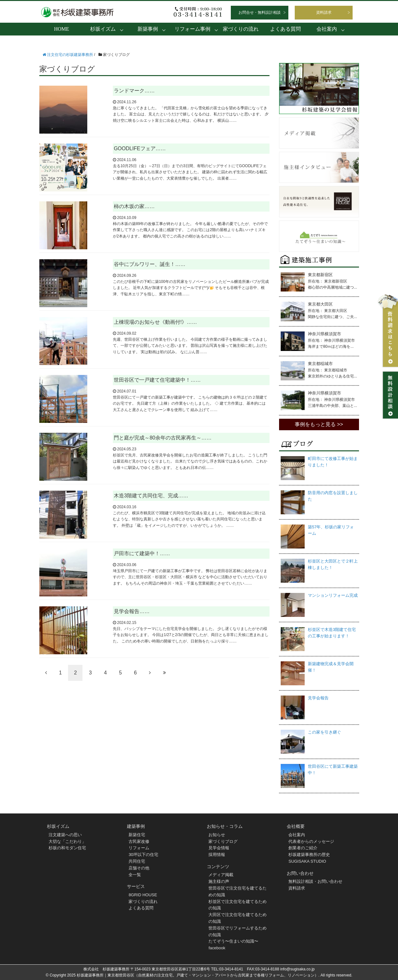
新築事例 (148, 29)
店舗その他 (139, 868)
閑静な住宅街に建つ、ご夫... (332, 317)
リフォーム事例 (192, 29)
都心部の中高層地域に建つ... (332, 287)
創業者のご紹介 (303, 848)
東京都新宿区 (320, 275)
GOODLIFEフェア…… (140, 148)
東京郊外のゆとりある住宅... (332, 376)
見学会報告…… (132, 611)
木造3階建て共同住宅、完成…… (151, 496)
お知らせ (217, 835)
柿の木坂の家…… (134, 206)
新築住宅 (137, 835)
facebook (217, 948)
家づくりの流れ (241, 29)
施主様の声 (219, 881)
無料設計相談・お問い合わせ (315, 881)
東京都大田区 (320, 304)
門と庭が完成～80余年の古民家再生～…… (163, 438)
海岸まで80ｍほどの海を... (331, 346)
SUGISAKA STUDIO (307, 861)
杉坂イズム (103, 29)
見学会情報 (219, 848)
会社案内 (327, 29)
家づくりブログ (223, 841)
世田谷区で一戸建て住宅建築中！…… (157, 380)
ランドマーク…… (134, 91)
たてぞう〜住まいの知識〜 (233, 941)
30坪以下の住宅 (143, 855)
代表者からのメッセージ (311, 841)
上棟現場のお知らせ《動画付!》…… (155, 322)
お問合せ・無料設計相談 (260, 12)
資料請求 (324, 12)
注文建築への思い (65, 835)
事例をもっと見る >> (319, 424)
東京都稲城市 (320, 364)
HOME (62, 29)
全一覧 (135, 875)
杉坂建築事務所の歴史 (309, 855)
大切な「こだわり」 (67, 841)
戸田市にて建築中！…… (142, 553)
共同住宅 (137, 861)
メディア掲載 (221, 875)
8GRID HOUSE (143, 895)
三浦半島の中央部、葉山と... (332, 406)
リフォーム (139, 848)
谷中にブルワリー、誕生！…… (150, 264)
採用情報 (217, 855)
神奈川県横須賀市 (324, 334)
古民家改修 (139, 841)
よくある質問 (285, 29)
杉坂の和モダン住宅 (67, 848)
